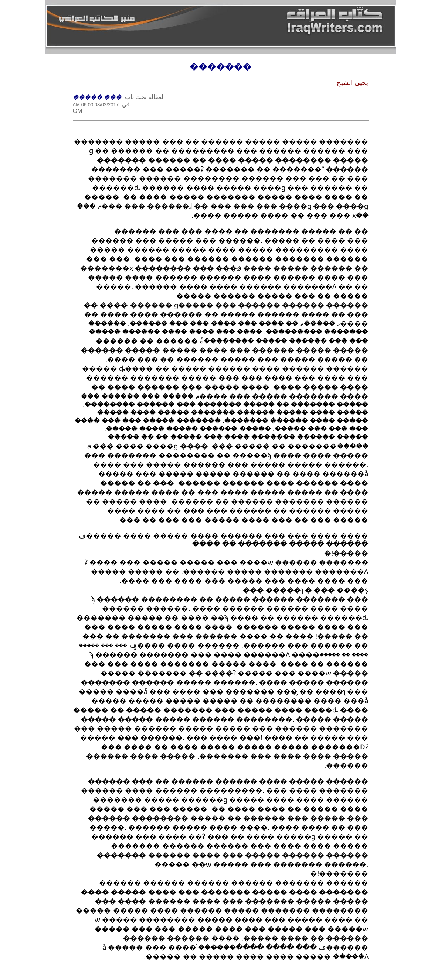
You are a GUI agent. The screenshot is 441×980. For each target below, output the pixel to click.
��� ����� (97, 97)
